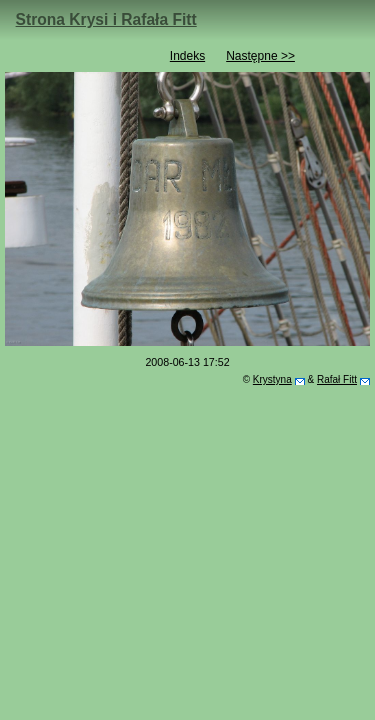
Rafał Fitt (337, 379)
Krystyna (272, 379)
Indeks (187, 56)
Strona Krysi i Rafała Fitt (106, 19)
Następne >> (260, 56)
